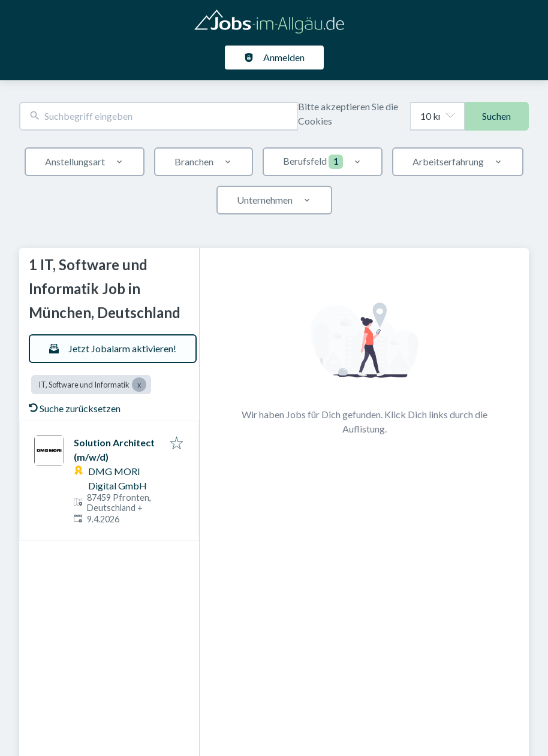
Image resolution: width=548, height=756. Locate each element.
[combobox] (159, 117)
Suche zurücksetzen (75, 408)
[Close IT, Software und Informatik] (139, 385)
